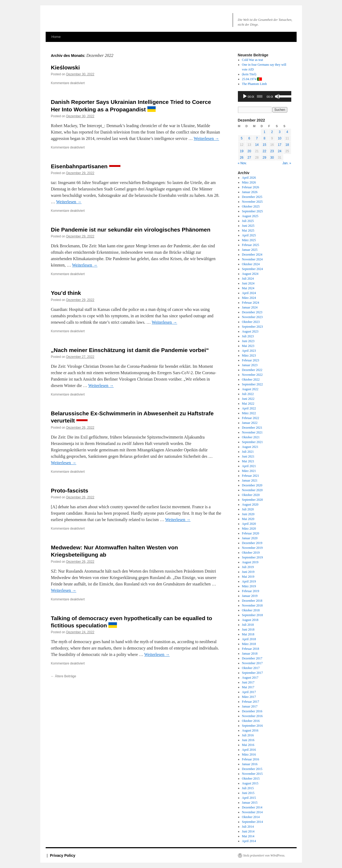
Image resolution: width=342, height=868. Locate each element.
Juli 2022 (248, 394)
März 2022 (249, 413)
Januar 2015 (250, 803)
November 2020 (252, 490)
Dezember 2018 (252, 601)
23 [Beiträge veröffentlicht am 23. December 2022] (272, 151)
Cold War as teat (252, 60)
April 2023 (249, 351)
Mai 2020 (248, 519)
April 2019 (249, 581)
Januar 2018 (250, 654)
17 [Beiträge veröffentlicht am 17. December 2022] (280, 145)
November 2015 (252, 774)
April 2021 (249, 466)
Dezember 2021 (252, 428)
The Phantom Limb (254, 84)
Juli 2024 (248, 279)
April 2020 (249, 524)
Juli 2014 (248, 827)
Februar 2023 (250, 360)
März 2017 (249, 697)
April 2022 (249, 408)
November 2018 (252, 605)
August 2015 (250, 783)
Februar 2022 (250, 418)
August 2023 (250, 331)
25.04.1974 (252, 79)
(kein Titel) (249, 74)
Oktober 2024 (251, 264)
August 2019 (250, 562)
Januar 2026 (250, 192)
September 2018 (252, 615)
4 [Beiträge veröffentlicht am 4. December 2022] (287, 132)
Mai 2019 (248, 577)
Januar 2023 (250, 365)
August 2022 (250, 389)
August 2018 (250, 620)
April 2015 (249, 798)
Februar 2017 (250, 702)
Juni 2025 (248, 226)
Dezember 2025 (252, 197)
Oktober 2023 (251, 322)
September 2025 (252, 211)
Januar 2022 (250, 423)
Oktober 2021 (251, 437)
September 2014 (252, 822)
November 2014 (252, 812)
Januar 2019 (250, 596)
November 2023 (252, 317)
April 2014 (249, 841)
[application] (265, 96)
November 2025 (252, 202)
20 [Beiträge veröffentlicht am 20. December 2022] (249, 151)
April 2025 (249, 235)
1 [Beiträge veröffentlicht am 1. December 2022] (264, 132)
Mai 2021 (248, 461)
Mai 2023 (248, 346)
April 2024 (249, 293)
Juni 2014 (248, 831)
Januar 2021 (250, 480)
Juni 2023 (248, 341)
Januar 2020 (250, 538)
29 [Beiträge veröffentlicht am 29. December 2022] (264, 158)
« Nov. (242, 163)
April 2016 (249, 750)
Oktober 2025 (251, 206)
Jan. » (287, 163)
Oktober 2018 (251, 610)
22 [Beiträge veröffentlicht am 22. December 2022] (264, 151)
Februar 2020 (250, 533)
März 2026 (249, 182)
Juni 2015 (248, 793)
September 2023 (252, 327)
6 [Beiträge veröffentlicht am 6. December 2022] (249, 138)
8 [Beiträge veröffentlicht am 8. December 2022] (264, 138)
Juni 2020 (248, 514)
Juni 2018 (248, 630)
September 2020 (252, 500)
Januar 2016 (250, 764)
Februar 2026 (250, 187)
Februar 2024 (250, 303)
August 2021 (250, 447)
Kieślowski (66, 67)
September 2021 (252, 442)
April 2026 (249, 178)
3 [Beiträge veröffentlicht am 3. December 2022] (280, 132)
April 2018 (249, 639)
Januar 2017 (250, 706)
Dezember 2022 (252, 370)
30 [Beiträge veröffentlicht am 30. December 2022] (272, 158)
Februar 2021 (250, 476)
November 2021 (252, 432)
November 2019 (252, 548)
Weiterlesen (207, 138)
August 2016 (250, 730)
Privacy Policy (63, 855)
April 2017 (249, 692)
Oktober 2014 (251, 817)
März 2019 (249, 586)
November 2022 (252, 375)
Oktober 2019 (251, 553)
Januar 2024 (250, 307)
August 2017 (250, 678)
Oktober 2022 (251, 380)
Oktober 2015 (251, 779)
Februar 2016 (250, 759)
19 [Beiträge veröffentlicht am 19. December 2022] (242, 151)
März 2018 (249, 644)
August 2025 (250, 216)
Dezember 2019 (252, 543)
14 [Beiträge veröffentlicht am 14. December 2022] (257, 145)
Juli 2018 (248, 625)
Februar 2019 (250, 591)
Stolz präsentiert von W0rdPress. (264, 855)
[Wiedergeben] (245, 96)
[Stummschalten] (277, 96)
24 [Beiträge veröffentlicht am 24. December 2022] (280, 151)
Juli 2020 (248, 509)
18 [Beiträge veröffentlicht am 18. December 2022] (287, 145)
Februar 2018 (250, 649)
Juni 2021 (248, 456)
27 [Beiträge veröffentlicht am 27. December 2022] (249, 158)
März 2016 (249, 754)
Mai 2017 (248, 687)
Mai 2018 (248, 634)
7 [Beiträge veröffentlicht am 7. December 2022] (257, 138)
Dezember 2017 (252, 658)
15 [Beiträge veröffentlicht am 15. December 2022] (264, 145)
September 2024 (252, 269)
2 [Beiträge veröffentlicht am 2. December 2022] (272, 132)
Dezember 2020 (252, 485)
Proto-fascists (70, 490)
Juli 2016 (248, 735)
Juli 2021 (248, 452)
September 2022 (252, 384)
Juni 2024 (248, 283)
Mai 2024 (248, 288)
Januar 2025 (250, 250)
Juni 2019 (248, 572)
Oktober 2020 (251, 495)
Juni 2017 (248, 682)
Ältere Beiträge (64, 676)
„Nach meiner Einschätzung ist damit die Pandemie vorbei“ (130, 350)
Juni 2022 (248, 399)
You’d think (66, 293)
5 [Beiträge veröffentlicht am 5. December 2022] (242, 138)
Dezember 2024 (252, 255)
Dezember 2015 (252, 769)
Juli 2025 (248, 221)
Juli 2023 (248, 336)
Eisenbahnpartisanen (86, 166)
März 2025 (249, 240)
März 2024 (249, 298)
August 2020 (250, 505)
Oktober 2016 (251, 721)
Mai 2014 (248, 836)
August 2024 (250, 274)
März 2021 (249, 471)
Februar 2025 (250, 245)
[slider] (260, 96)
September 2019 (252, 557)
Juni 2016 (248, 740)
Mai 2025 (248, 230)
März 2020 (249, 529)
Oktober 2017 (251, 668)
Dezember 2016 (252, 711)
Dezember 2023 (252, 312)
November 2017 (252, 663)
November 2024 (252, 259)
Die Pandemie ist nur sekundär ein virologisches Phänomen (131, 230)
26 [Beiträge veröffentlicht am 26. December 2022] (242, 158)
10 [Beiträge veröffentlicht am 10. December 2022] (280, 138)
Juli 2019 (248, 567)
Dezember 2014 (252, 807)
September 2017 (252, 673)
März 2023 (249, 355)
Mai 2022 (248, 404)
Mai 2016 (248, 745)
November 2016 (252, 716)
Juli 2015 (248, 788)
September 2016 (252, 726)
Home (56, 37)
